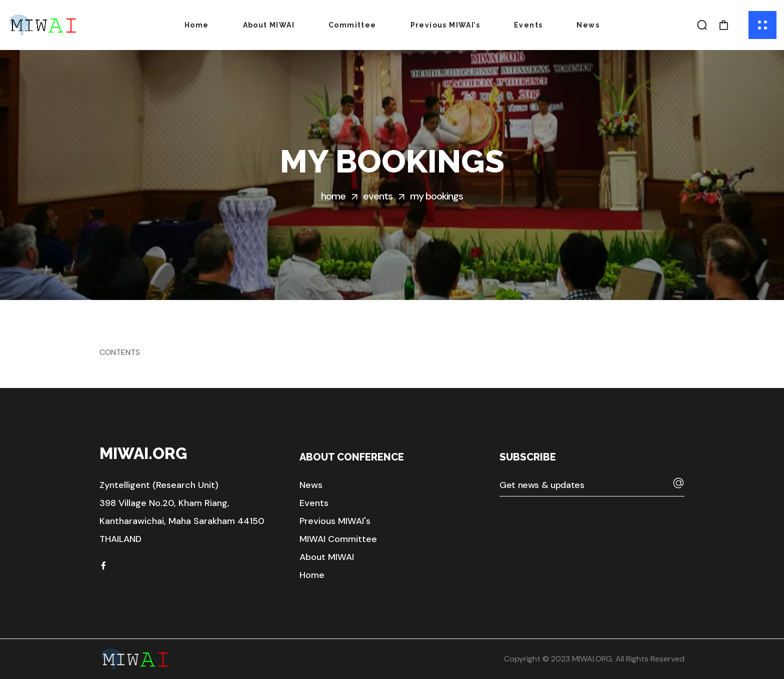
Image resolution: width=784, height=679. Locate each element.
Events (378, 196)
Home (333, 196)
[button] (702, 25)
